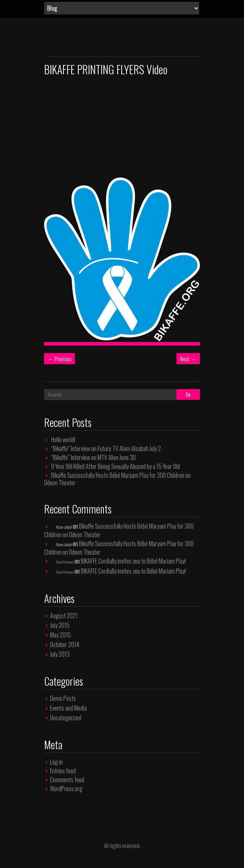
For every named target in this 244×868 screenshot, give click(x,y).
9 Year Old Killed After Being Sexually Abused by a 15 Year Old (116, 466)
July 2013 (60, 654)
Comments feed (67, 780)
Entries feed (63, 771)
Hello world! (63, 440)
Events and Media (68, 708)
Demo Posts (63, 698)
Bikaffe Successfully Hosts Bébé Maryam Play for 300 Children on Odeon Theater (117, 479)
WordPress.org (66, 789)
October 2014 (65, 645)
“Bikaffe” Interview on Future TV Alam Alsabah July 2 (106, 448)
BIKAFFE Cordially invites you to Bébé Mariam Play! (133, 561)
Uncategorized (66, 718)
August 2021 (64, 616)
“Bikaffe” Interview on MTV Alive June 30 (93, 457)
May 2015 (60, 635)
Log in (56, 762)
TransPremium (65, 562)
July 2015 (60, 625)
